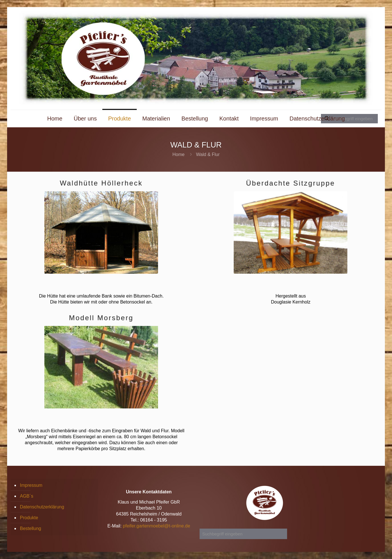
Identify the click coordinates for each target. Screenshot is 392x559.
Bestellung (31, 528)
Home (178, 154)
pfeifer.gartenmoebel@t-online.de (156, 526)
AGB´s (27, 496)
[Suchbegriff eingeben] (243, 534)
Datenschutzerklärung (42, 507)
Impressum (31, 485)
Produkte (29, 518)
